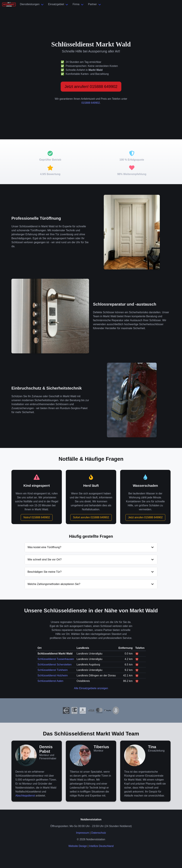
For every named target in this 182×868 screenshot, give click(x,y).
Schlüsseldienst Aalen (50, 681)
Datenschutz (99, 833)
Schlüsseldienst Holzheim (53, 675)
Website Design (78, 846)
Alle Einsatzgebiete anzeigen (91, 688)
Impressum (82, 833)
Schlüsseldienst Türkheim (53, 670)
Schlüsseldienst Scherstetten (54, 665)
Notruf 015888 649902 (37, 517)
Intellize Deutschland (101, 846)
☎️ (137, 654)
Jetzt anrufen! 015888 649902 (91, 87)
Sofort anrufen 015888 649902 (91, 517)
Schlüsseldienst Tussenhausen (56, 659)
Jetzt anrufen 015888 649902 (145, 517)
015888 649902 (91, 103)
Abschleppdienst (25, 796)
